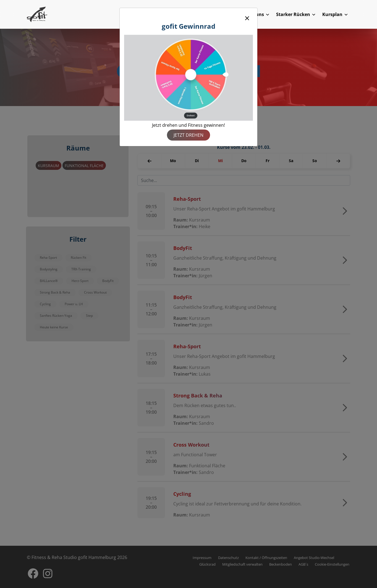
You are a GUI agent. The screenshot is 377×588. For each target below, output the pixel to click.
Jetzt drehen (188, 135)
